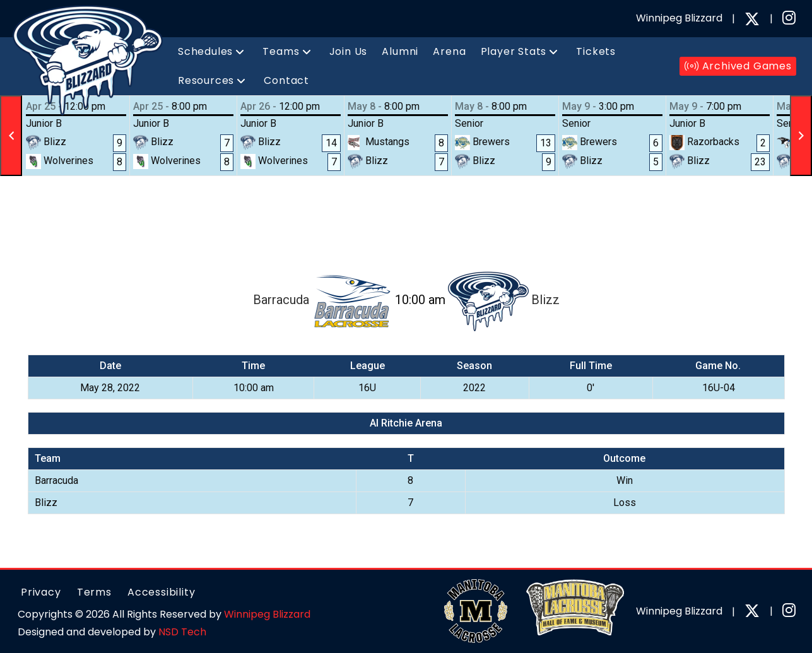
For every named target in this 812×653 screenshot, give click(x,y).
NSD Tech (182, 632)
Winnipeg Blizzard (267, 614)
